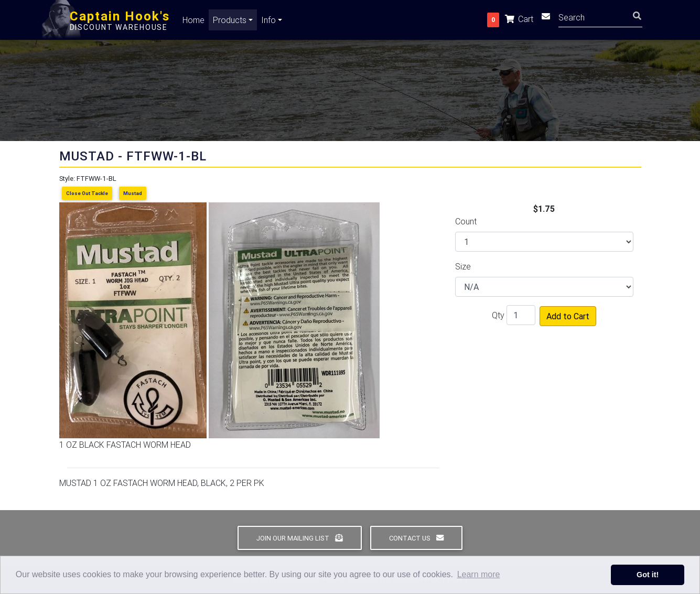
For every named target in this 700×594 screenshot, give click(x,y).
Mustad (133, 193)
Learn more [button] (479, 574)
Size (463, 266)
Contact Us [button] (416, 538)
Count (466, 221)
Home (193, 22)
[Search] (600, 19)
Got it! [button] (648, 575)
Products (230, 22)
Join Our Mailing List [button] (299, 538)
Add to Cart (568, 316)
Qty (498, 315)
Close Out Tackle (87, 193)
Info (268, 22)
